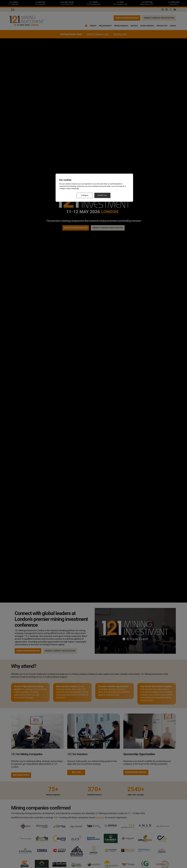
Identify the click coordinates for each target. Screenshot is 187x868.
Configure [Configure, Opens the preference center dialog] (85, 195)
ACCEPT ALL (102, 195)
